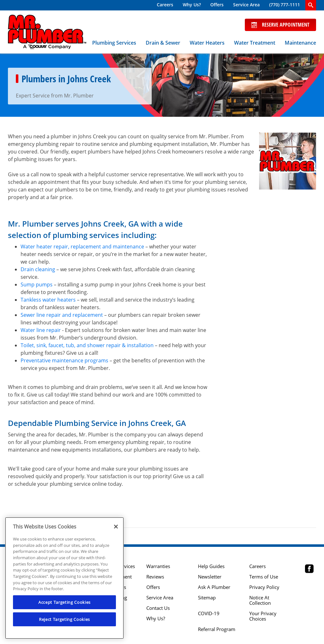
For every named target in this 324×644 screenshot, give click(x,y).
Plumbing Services (114, 43)
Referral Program (217, 629)
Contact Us (158, 608)
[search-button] (311, 5)
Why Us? (192, 5)
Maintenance (300, 43)
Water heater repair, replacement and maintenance (82, 247)
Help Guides (211, 566)
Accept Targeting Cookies (64, 602)
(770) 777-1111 (285, 5)
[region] (64, 578)
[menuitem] (165, 5)
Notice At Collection (260, 600)
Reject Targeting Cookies (64, 619)
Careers (165, 5)
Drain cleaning (38, 269)
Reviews (155, 577)
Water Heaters (207, 43)
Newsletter (210, 577)
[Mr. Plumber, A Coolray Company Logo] (47, 32)
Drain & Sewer (163, 43)
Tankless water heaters (48, 300)
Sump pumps (37, 284)
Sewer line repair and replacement (62, 315)
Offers (217, 5)
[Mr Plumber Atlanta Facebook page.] (309, 569)
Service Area (246, 5)
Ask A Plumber (214, 587)
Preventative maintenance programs (64, 360)
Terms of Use (264, 577)
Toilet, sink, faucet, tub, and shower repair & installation (87, 345)
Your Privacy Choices (263, 616)
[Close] (116, 527)
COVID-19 (209, 613)
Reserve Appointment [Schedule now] (280, 25)
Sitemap (207, 598)
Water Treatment (255, 43)
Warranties (158, 566)
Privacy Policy (264, 587)
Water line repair (41, 330)
